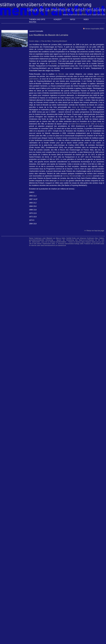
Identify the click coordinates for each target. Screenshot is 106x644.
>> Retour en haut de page (94, 231)
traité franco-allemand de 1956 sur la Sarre (88, 124)
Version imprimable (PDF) (94, 29)
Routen (33, 22)
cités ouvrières (87, 176)
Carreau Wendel (69, 176)
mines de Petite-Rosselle (82, 107)
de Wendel (52, 64)
